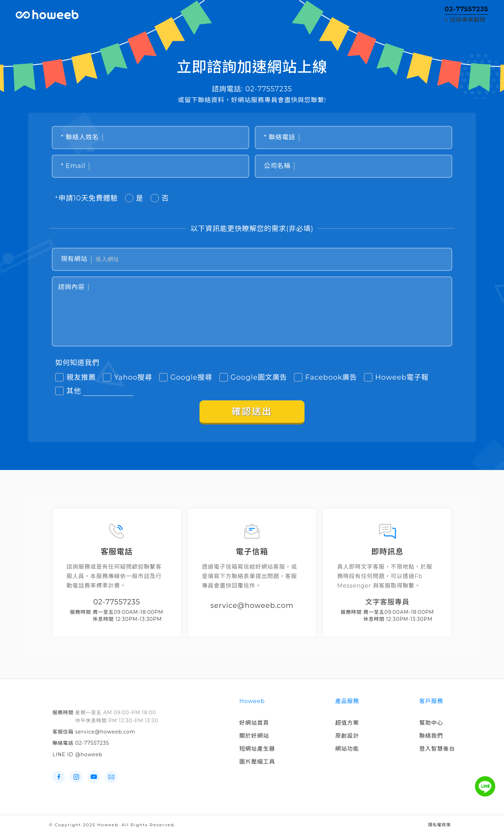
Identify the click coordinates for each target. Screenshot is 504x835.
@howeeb (89, 755)
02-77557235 (92, 743)
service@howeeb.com (105, 732)
